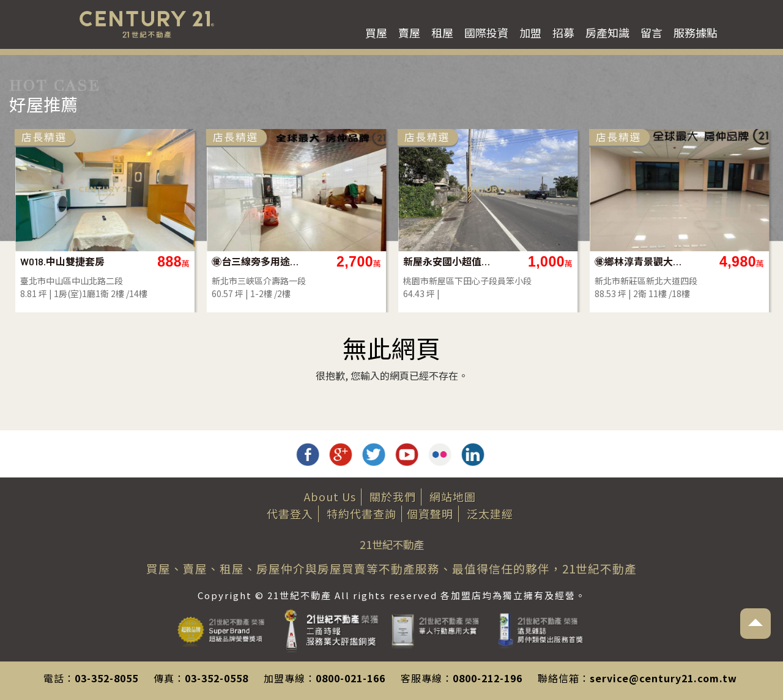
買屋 (376, 32)
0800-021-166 (351, 678)
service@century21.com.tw (663, 678)
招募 (563, 32)
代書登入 (290, 514)
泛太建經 (490, 514)
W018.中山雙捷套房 (711, 261)
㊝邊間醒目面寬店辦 (330, 261)
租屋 (442, 32)
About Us (330, 496)
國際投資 (486, 32)
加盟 (530, 32)
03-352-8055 (106, 678)
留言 (651, 32)
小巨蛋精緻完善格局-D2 (139, 261)
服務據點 (696, 32)
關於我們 (393, 496)
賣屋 (409, 32)
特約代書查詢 (362, 514)
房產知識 (607, 32)
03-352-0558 (217, 678)
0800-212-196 (488, 678)
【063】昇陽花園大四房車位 (522, 261)
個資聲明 (430, 514)
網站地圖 (453, 496)
